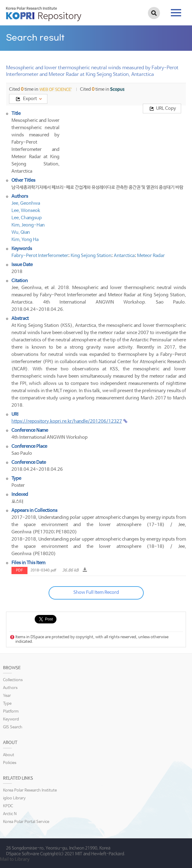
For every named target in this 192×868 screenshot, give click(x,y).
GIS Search (13, 727)
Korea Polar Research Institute (30, 790)
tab (176, 13)
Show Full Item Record (96, 592)
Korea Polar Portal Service (26, 822)
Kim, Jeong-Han (28, 225)
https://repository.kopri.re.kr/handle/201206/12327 (67, 421)
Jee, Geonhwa (26, 203)
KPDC (8, 806)
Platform (11, 712)
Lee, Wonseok (26, 211)
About (9, 755)
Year (7, 696)
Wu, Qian (21, 232)
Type (7, 704)
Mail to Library (15, 859)
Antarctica (124, 256)
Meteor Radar (151, 256)
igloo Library (14, 798)
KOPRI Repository (44, 14)
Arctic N (10, 814)
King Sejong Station (91, 256)
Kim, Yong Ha (25, 240)
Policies (10, 763)
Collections (13, 680)
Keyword (11, 719)
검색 (154, 13)
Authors (10, 688)
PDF (19, 571)
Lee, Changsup (27, 218)
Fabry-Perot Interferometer (40, 256)
